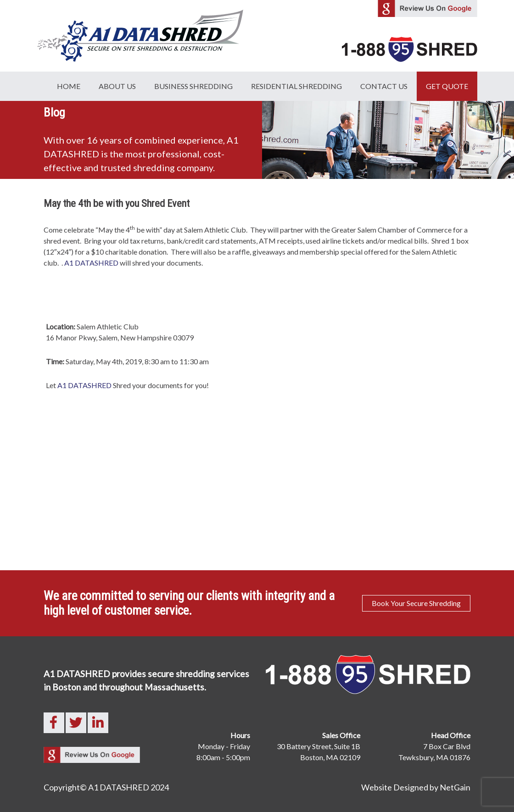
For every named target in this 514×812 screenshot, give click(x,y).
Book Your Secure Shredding (416, 603)
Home (69, 86)
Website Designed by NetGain (416, 787)
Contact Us (384, 86)
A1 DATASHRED (91, 263)
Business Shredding (193, 86)
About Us (117, 86)
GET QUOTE (447, 86)
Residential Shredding (296, 86)
